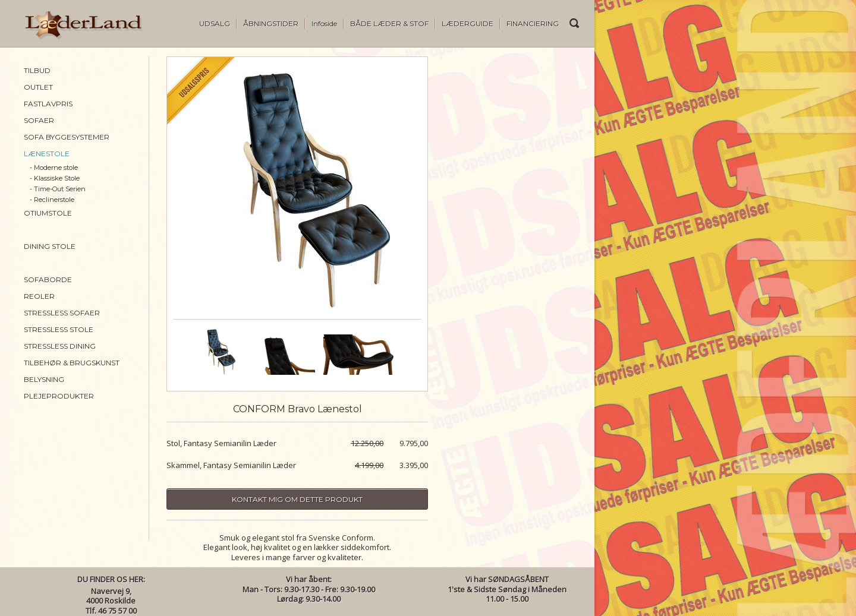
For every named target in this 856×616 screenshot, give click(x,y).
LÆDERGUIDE (468, 23)
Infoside (324, 23)
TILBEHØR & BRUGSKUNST (72, 363)
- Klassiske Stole (55, 178)
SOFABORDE (48, 279)
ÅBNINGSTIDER (271, 23)
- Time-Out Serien (58, 189)
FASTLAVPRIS (48, 104)
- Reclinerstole (52, 200)
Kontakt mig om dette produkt (297, 499)
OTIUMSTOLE (48, 213)
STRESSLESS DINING (60, 346)
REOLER (39, 296)
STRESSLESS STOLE (59, 329)
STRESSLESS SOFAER (62, 313)
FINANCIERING (533, 23)
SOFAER (39, 120)
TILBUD (37, 70)
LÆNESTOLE (47, 154)
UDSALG (215, 23)
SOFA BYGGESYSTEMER (67, 137)
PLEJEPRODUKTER (59, 396)
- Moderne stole (54, 168)
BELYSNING (44, 379)
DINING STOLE (50, 246)
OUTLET (38, 87)
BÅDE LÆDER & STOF (389, 23)
